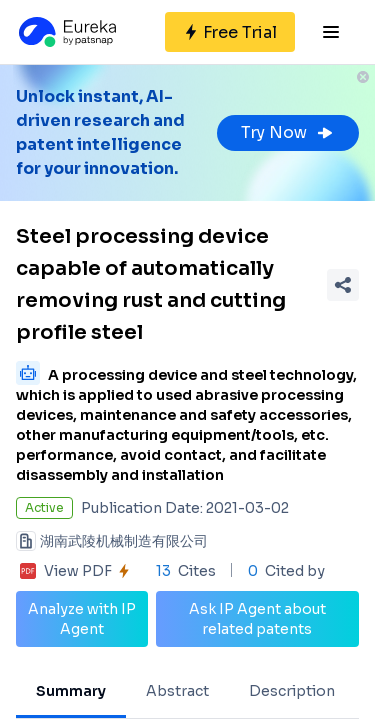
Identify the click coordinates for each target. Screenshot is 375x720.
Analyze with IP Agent (82, 619)
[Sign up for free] (230, 32)
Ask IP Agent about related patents (257, 619)
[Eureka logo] (66, 32)
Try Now (288, 132)
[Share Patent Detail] (343, 285)
